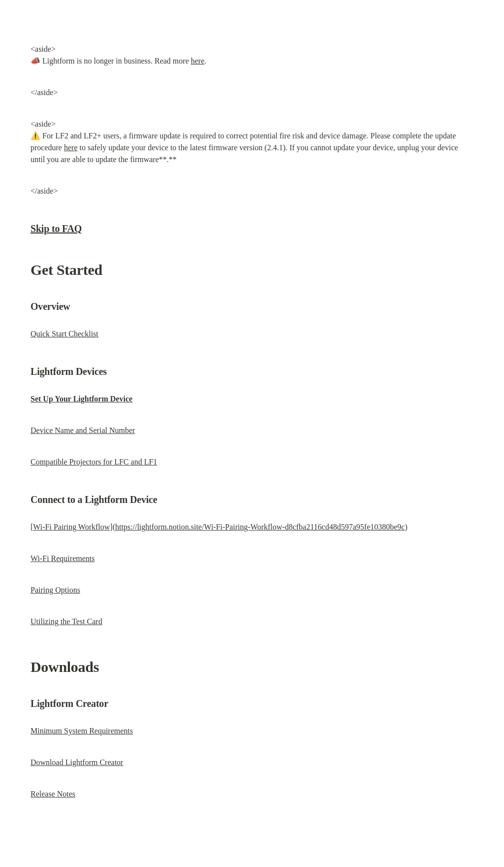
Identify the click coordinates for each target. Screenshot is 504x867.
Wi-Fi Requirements (63, 558)
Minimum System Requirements (82, 731)
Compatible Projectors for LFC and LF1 (94, 462)
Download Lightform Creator (77, 762)
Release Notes (53, 794)
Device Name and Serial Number (83, 430)
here (198, 61)
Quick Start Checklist (64, 334)
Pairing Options (55, 590)
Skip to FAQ (56, 229)
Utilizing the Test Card (66, 621)
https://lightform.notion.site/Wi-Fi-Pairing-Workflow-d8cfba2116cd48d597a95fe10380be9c (260, 527)
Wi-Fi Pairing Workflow (71, 527)
